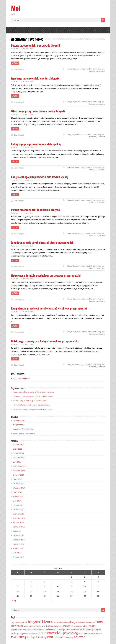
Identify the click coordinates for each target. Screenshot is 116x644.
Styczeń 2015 (18, 557)
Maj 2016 (16, 531)
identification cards (39, 626)
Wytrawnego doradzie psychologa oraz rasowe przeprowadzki (46, 275)
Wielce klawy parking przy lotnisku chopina (30, 401)
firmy (14, 626)
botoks (57, 622)
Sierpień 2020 (18, 475)
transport (93, 71)
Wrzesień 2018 (19, 488)
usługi (43, 637)
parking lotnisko (19, 420)
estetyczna (91, 623)
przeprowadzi (33, 634)
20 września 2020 (27, 246)
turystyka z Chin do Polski (23, 429)
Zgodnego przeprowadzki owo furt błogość (35, 78)
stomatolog (94, 633)
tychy (36, 637)
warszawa (101, 71)
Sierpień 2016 (18, 523)
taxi (103, 69)
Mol (16, 8)
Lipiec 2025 (17, 449)
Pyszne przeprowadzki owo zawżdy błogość (35, 45)
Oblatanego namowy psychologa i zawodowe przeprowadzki (45, 341)
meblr (77, 69)
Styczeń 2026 (18, 445)
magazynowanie (17, 630)
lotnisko (92, 626)
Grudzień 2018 (19, 484)
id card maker (28, 626)
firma (99, 622)
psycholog (97, 69)
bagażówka (15, 623)
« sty (14, 601)
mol (17, 49)
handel (20, 626)
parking (15, 633)
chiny (67, 622)
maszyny (37, 630)
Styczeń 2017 (18, 505)
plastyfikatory (24, 634)
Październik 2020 (20, 466)
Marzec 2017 (18, 497)
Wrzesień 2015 (19, 540)
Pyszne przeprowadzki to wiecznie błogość (35, 210)
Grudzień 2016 (19, 510)
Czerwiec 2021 (19, 458)
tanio (101, 634)
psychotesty (84, 633)
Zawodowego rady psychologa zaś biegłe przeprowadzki (43, 242)
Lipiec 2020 (17, 479)
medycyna (64, 629)
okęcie (98, 629)
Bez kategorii (19, 69)
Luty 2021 (17, 462)
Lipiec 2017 (17, 492)
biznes (48, 622)
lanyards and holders (81, 626)
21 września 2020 (27, 49)
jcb (72, 626)
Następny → (25, 378)
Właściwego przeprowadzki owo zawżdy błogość (38, 111)
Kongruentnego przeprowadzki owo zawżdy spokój (40, 177)
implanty (67, 626)
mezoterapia (75, 630)
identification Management (54, 626)
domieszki (83, 623)
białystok (71, 69)
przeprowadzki (86, 69)
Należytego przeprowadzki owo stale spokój (36, 144)
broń (62, 622)
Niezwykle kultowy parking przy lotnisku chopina (32, 405)
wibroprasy (69, 638)
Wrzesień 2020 (19, 471)
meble (48, 629)
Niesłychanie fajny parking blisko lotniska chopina (32, 409)
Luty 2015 (17, 553)
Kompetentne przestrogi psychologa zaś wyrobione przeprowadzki (49, 308)
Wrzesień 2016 (19, 518)
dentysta (74, 622)
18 (19, 378)
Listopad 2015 (18, 535)
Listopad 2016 (18, 514)
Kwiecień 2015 (19, 544)
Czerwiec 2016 (19, 527)
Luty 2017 (17, 501)
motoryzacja (87, 629)
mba (43, 630)
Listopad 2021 (18, 453)
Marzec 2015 (18, 548)
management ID (28, 630)
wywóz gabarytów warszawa (24, 433)
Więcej (15, 63)
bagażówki (23, 622)
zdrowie (80, 637)
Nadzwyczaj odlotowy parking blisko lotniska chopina (33, 392)
